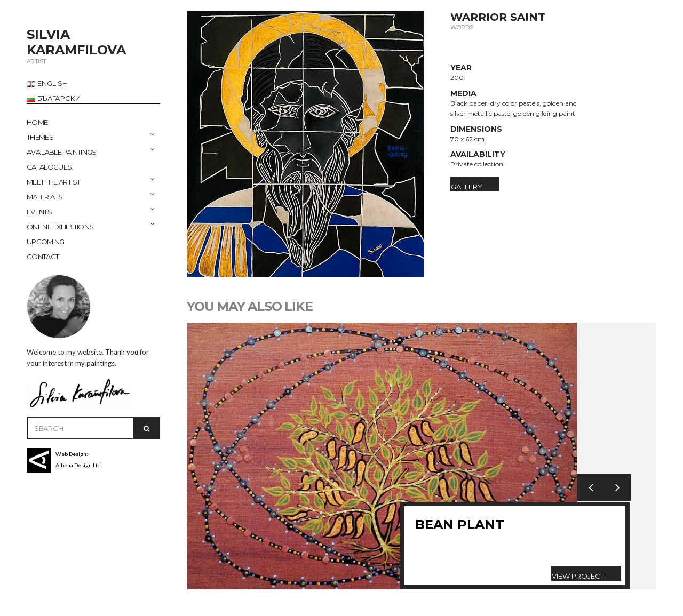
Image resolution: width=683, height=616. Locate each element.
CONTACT (43, 257)
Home (37, 122)
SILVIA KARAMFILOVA (76, 42)
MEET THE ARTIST (53, 182)
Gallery (467, 187)
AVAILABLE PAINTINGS (62, 152)
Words (462, 27)
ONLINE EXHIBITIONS (60, 227)
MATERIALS (45, 197)
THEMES (40, 137)
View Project (578, 576)
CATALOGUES (49, 167)
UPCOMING (46, 242)
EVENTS (39, 212)
